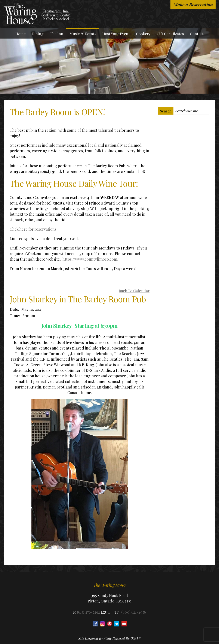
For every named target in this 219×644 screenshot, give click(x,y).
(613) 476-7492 (89, 612)
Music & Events (83, 34)
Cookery (143, 34)
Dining (38, 34)
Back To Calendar (134, 291)
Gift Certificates (170, 34)
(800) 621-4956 (134, 612)
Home (21, 34)
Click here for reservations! (33, 229)
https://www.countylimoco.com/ (91, 259)
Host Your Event (116, 34)
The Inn (57, 34)
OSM (134, 638)
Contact (197, 34)
